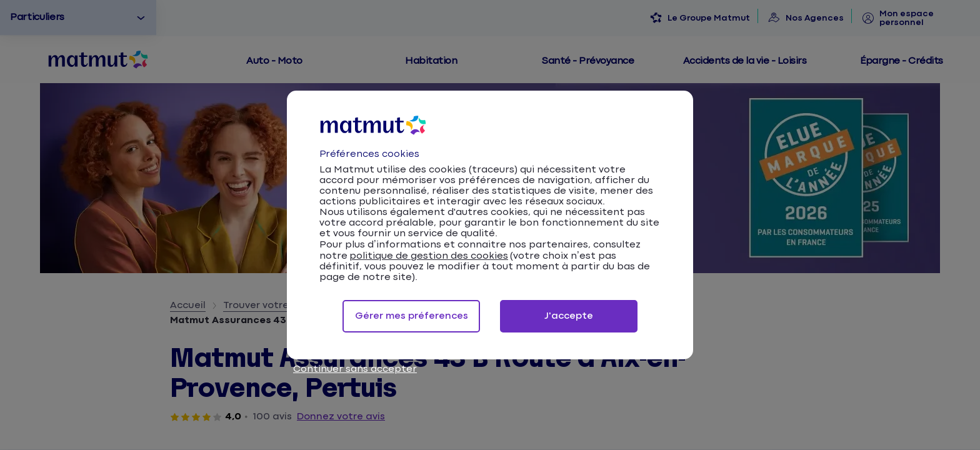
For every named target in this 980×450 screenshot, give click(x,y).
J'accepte (569, 316)
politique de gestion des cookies (429, 256)
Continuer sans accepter (355, 369)
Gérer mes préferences (412, 316)
